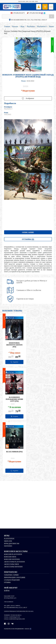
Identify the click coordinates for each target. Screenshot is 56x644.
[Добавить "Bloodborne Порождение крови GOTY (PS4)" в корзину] (14, 419)
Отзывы (7, 587)
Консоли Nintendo (12, 564)
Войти (7, 596)
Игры (22, 26)
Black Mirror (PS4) (14, 456)
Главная (7, 26)
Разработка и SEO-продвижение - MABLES (18, 634)
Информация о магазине (15, 582)
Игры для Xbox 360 (12, 549)
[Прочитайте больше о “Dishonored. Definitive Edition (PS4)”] (14, 363)
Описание (28, 232)
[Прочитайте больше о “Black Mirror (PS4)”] (14, 475)
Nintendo (8, 551)
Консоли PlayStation (13, 559)
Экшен (51, 26)
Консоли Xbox (10, 562)
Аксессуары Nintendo (13, 572)
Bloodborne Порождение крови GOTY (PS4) (14, 402)
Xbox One (8, 546)
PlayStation (31, 26)
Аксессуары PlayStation (14, 567)
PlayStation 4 (42, 26)
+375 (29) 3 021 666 (35, 13)
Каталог (15, 26)
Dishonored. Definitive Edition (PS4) (14, 345)
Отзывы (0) (28, 239)
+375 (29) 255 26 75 (19, 13)
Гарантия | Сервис (11, 580)
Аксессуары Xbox (12, 569)
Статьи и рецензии (12, 585)
